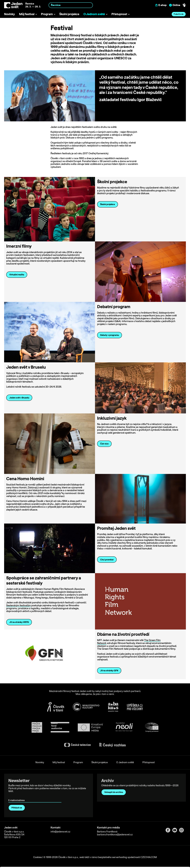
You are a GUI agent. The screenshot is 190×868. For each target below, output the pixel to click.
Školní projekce (69, 14)
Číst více (104, 444)
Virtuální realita (17, 275)
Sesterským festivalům (19, 605)
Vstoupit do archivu (114, 792)
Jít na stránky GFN (109, 670)
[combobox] (71, 5)
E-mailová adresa (17, 796)
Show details (41, 865)
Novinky (9, 14)
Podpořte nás (179, 14)
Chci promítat (107, 560)
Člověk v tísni (92, 43)
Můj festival (27, 14)
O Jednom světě (94, 14)
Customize (168, 853)
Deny (168, 859)
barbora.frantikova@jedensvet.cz (115, 834)
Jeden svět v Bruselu (19, 398)
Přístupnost (119, 14)
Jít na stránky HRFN (19, 622)
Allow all (168, 848)
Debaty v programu (110, 335)
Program (47, 14)
